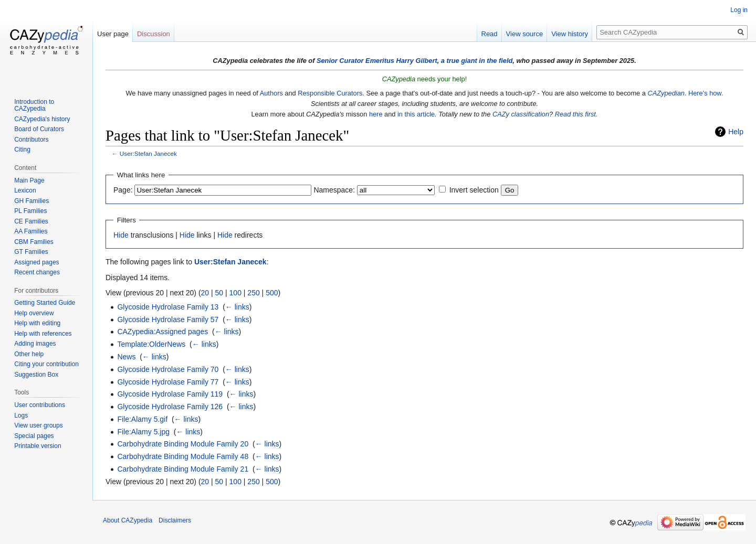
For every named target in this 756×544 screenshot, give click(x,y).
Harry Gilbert (416, 61)
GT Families (31, 252)
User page (113, 34)
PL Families (30, 211)
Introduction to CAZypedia (34, 105)
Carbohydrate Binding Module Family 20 (183, 444)
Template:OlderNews (151, 344)
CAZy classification (521, 114)
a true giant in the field (477, 61)
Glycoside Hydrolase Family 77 (168, 382)
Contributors (31, 140)
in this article (416, 114)
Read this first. (576, 114)
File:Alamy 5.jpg (143, 432)
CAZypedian (666, 93)
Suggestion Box (36, 375)
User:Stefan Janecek (148, 153)
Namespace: (334, 190)
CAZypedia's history (42, 119)
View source (525, 34)
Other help (29, 354)
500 (272, 293)
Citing (22, 150)
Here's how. (706, 93)
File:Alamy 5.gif (142, 419)
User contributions (40, 405)
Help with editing (37, 323)
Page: (123, 190)
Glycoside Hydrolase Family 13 (168, 307)
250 (253, 293)
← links (237, 307)
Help (736, 132)
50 (219, 293)
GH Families (31, 201)
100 (235, 293)
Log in (739, 10)
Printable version (38, 446)
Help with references (43, 334)
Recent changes (37, 272)
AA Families (31, 231)
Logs (21, 415)
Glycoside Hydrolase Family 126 (170, 407)
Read (490, 34)
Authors (271, 93)
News (126, 357)
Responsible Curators (330, 93)
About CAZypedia (128, 520)
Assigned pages (36, 262)
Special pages (34, 436)
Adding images (35, 344)
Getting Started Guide (45, 303)
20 (205, 293)
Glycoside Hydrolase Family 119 (170, 394)
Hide (121, 235)
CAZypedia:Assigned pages (162, 332)
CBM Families (34, 242)
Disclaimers (175, 520)
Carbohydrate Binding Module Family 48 (183, 456)
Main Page (29, 180)
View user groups (39, 425)
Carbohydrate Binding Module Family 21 (183, 469)
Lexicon (25, 190)
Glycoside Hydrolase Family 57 (168, 319)
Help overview (34, 313)
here (376, 114)
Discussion (154, 34)
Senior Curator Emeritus (355, 61)
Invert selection (474, 190)
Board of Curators (39, 129)
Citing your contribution (46, 364)
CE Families (31, 221)
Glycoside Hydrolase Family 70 (168, 369)
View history (570, 34)
